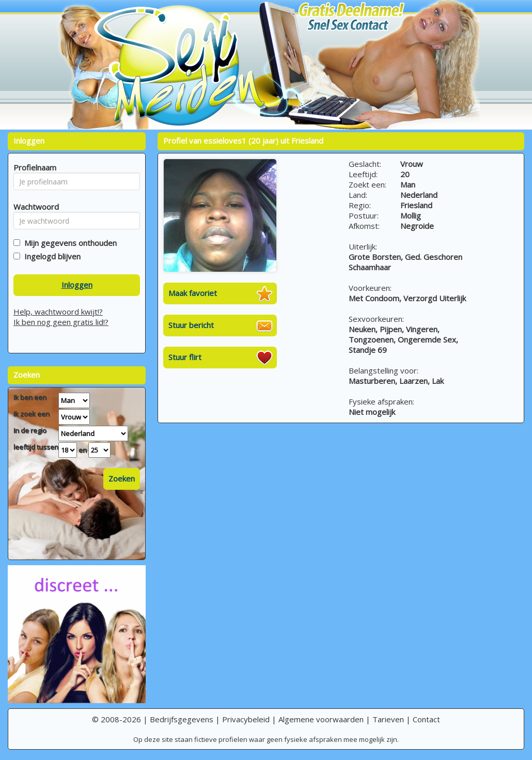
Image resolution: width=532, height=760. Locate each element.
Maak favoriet (193, 293)
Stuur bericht (191, 325)
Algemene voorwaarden (321, 719)
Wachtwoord (33, 207)
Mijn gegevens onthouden (68, 243)
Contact (426, 719)
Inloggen (77, 285)
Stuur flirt (185, 357)
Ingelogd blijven (50, 256)
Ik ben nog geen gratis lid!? (61, 322)
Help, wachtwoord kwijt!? (58, 312)
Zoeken (122, 478)
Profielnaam (33, 167)
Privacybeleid (246, 719)
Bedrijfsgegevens (182, 719)
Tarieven (388, 719)
